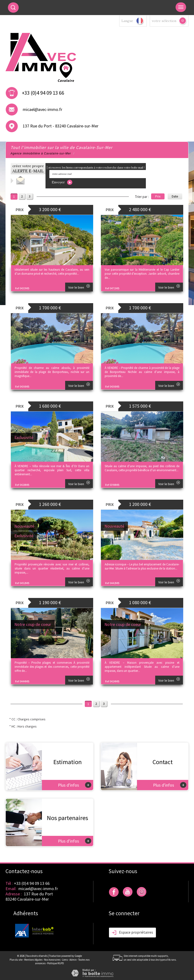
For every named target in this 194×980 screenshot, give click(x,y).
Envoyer (62, 182)
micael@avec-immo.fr (43, 109)
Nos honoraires (52, 960)
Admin (73, 960)
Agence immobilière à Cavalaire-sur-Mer (41, 153)
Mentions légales (33, 960)
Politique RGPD (56, 963)
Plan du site (16, 960)
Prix (158, 196)
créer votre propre (28, 169)
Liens (65, 960)
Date (175, 196)
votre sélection (164, 21)
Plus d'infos (75, 785)
